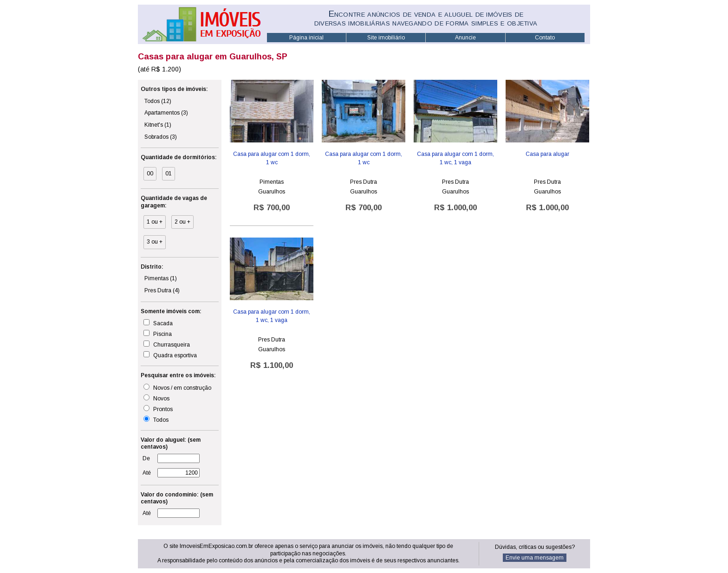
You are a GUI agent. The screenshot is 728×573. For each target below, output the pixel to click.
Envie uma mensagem (535, 558)
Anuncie (465, 38)
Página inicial (306, 38)
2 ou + (182, 222)
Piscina (158, 334)
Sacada (158, 323)
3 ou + (155, 242)
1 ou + (155, 222)
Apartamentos (166, 113)
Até (147, 473)
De (146, 458)
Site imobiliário (386, 38)
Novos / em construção (177, 387)
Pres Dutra (162, 290)
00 (150, 174)
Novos (156, 398)
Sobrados (161, 137)
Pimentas (161, 278)
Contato (545, 38)
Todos (158, 101)
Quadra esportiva (170, 355)
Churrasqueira (167, 344)
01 (169, 174)
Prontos (158, 409)
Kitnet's (158, 125)
